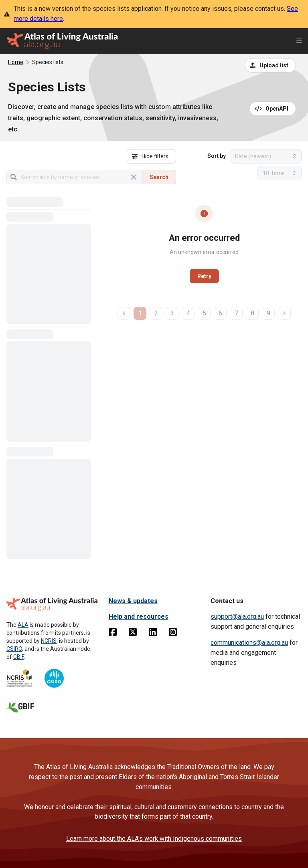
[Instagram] (173, 634)
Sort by (217, 156)
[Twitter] (133, 634)
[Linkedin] (153, 634)
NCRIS (49, 641)
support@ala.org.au (237, 617)
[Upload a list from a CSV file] (270, 65)
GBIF (18, 657)
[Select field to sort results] (266, 156)
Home (16, 62)
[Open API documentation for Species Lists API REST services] (273, 109)
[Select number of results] (280, 173)
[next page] (284, 313)
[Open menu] (299, 41)
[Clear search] (134, 177)
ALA (23, 625)
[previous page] (124, 313)
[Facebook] (113, 634)
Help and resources (139, 617)
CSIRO (14, 649)
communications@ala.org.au (249, 643)
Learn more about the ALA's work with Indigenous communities (154, 839)
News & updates (133, 601)
